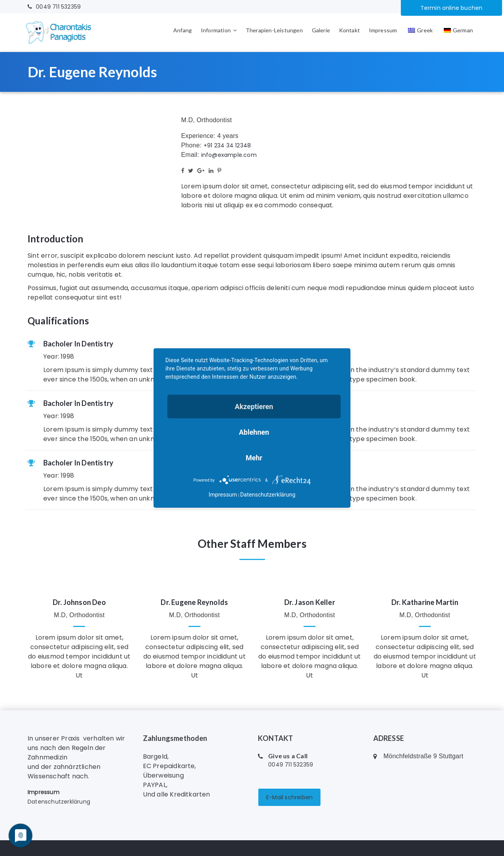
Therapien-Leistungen (274, 30)
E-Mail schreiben (289, 797)
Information (216, 30)
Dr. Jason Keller (310, 602)
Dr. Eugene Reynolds (194, 602)
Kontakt (349, 30)
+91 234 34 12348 (227, 145)
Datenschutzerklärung (59, 802)
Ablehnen (254, 432)
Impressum (383, 30)
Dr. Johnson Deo (79, 602)
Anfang (183, 30)
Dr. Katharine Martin (425, 602)
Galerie (321, 30)
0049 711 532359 (54, 7)
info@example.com (229, 155)
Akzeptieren (254, 407)
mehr (254, 458)
